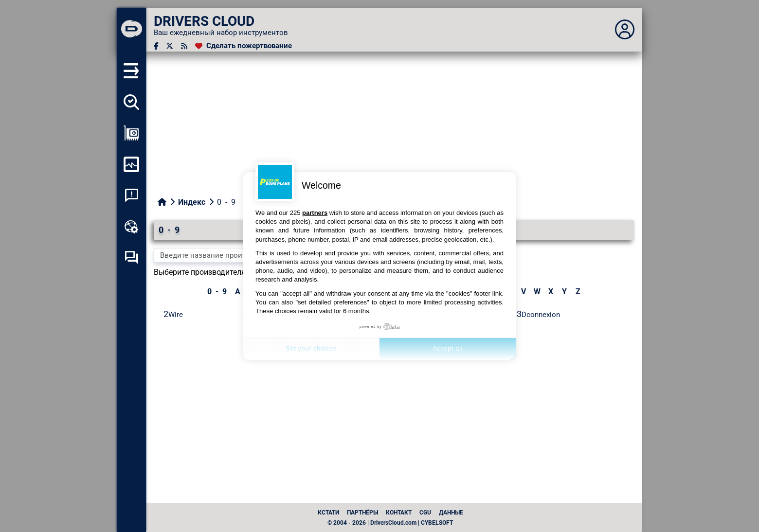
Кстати (328, 513)
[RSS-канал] (184, 46)
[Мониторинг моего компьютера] (131, 164)
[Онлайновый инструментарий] (131, 227)
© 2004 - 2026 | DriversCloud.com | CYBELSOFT (390, 523)
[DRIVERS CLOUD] (131, 30)
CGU (425, 513)
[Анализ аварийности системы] (131, 195)
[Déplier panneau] (625, 30)
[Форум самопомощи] (131, 258)
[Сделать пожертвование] (244, 46)
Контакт (399, 513)
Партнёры (362, 513)
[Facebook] (156, 46)
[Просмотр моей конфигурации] (131, 133)
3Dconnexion (538, 314)
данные (451, 513)
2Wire (173, 314)
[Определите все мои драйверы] (131, 102)
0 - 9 (217, 292)
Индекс (192, 202)
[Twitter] (170, 46)
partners (315, 213)
